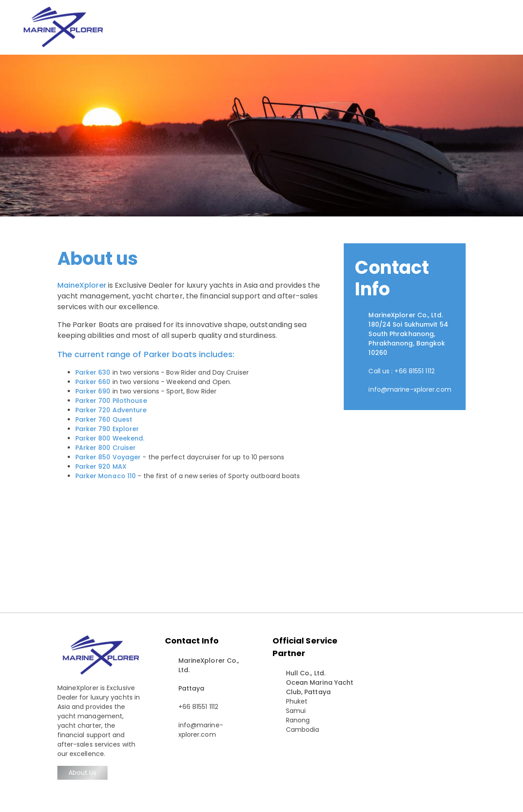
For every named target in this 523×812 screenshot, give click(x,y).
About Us (83, 773)
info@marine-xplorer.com (410, 389)
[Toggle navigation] (504, 27)
